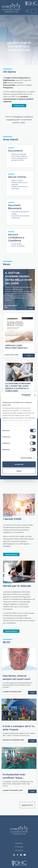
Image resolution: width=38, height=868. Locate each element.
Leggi (31, 308)
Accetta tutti (19, 464)
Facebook (18, 855)
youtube (25, 855)
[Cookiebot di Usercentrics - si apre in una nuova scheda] (23, 395)
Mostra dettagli (26, 458)
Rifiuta (19, 471)
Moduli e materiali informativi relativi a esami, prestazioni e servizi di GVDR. (19, 157)
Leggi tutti (27, 805)
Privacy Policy (19, 847)
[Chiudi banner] (35, 395)
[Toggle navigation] (34, 11)
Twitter (21, 856)
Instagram (14, 855)
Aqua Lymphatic (18, 246)
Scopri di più (16, 244)
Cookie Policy (19, 843)
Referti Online (17, 180)
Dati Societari (19, 850)
